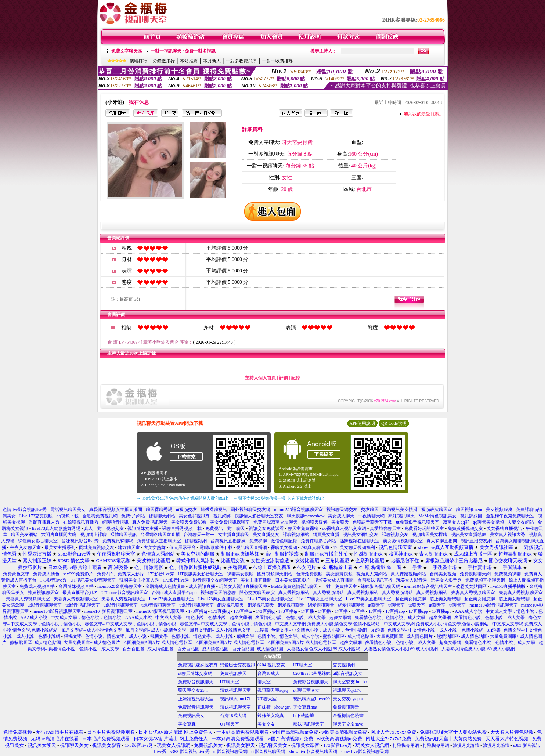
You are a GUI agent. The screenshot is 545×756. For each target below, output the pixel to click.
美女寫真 (187, 724)
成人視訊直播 (202, 586)
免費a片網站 (133, 516)
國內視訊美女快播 (400, 510)
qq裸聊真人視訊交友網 (344, 528)
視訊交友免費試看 (266, 528)
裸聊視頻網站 (296, 535)
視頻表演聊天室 (437, 510)
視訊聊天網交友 (342, 510)
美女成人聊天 (341, 516)
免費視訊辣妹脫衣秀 (198, 665)
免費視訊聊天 (233, 673)
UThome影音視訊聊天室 (125, 593)
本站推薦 (189, 61)
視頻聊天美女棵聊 (430, 535)
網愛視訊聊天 (231, 605)
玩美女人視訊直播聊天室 (243, 586)
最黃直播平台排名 (80, 593)
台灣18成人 (268, 673)
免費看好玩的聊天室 (424, 528)
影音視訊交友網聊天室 (215, 580)
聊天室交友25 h (193, 690)
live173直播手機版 (508, 586)
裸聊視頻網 (196, 541)
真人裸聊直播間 (442, 541)
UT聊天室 (303, 665)
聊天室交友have (348, 724)
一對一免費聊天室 (339, 586)
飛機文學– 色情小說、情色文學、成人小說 (105, 636)
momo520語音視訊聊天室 (298, 510)
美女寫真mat (305, 707)
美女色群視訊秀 (194, 516)
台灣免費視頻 (309, 574)
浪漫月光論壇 (466, 745)
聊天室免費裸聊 (303, 528)
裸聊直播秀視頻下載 (182, 528)
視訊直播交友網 (476, 541)
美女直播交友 (266, 535)
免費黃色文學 (16, 574)
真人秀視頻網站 (294, 593)
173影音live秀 (161, 574)
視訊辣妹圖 (471, 516)
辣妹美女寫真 (271, 716)
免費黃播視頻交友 (465, 528)
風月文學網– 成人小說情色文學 (92, 630)
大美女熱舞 (155, 547)
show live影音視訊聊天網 (313, 752)
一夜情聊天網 (371, 516)
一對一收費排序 (278, 61)
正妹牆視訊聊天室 (196, 699)
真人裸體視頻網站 (408, 574)
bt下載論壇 (304, 716)
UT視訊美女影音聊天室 (201, 574)
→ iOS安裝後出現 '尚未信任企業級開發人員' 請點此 (182, 498)
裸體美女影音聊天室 (38, 541)
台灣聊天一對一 (199, 535)
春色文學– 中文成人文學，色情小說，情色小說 (131, 624)
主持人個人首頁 (260, 378)
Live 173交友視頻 (36, 516)
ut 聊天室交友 (306, 690)
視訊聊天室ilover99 (311, 699)
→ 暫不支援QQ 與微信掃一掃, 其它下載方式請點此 (279, 498)
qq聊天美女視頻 (488, 522)
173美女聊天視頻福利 (354, 547)
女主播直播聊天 (234, 535)
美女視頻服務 (499, 510)
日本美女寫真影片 (293, 580)
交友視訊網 (344, 665)
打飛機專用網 (406, 745)
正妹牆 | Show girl (274, 707)
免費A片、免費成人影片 (121, 574)
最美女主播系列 (60, 547)
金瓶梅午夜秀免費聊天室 (510, 516)
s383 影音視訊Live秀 (190, 752)
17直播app (395, 611)
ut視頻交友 (186, 510)
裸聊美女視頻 (284, 547)
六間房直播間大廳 (59, 535)
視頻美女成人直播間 (334, 580)
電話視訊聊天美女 (68, 510)
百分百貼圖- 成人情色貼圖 (148, 649)
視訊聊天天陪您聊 (218, 593)
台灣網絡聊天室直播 (160, 535)
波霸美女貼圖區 (471, 586)
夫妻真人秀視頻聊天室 (473, 593)
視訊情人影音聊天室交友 (259, 516)
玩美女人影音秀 (412, 580)
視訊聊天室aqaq (273, 690)
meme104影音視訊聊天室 (428, 586)
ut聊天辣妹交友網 (195, 673)
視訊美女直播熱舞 (469, 535)
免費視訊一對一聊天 (225, 528)
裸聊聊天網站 (162, 516)
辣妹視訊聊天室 (43, 593)
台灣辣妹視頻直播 (76, 586)
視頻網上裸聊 (93, 535)
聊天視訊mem (469, 510)
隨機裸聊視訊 (214, 510)
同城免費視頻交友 (97, 547)
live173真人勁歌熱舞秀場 (56, 528)
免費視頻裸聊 (508, 574)
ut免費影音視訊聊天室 (417, 522)
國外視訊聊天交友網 (250, 510)
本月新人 (212, 61)
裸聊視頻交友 (395, 535)
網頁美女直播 (327, 535)
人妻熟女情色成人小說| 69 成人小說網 (324, 649)
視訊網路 (222, 516)
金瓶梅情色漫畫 (348, 716)
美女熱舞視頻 (339, 574)
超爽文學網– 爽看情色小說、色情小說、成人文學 (278, 618)
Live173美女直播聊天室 (172, 599)
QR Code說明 (394, 423)
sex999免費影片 (78, 574)
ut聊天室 (376, 605)
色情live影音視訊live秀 (25, 510)
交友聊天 (370, 510)
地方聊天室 (129, 547)
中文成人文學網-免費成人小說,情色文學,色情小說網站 (328, 624)
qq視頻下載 (68, 516)
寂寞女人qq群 (456, 522)
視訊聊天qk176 (347, 690)
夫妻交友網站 (521, 522)
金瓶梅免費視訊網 (100, 516)
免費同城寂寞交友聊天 (275, 522)
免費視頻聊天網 (475, 574)
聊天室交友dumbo (350, 682)
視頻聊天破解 (314, 522)
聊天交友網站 (24, 535)
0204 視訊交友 (271, 665)
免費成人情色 (46, 574)
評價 (284, 378)
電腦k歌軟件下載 (216, 547)
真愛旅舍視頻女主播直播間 (116, 510)
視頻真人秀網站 (372, 574)
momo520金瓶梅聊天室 (120, 586)
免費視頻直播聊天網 (485, 580)
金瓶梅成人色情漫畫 (165, 586)
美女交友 (266, 724)
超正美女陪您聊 (411, 599)
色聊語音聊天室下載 (372, 522)
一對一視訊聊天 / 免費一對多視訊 (183, 51)
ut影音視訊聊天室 (45, 605)
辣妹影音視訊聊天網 (380, 586)
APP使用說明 (362, 423)
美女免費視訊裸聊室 (230, 522)
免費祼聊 (258, 541)
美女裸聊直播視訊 (504, 528)
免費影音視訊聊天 (196, 682)
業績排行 (138, 61)
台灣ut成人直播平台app (174, 593)
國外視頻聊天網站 (275, 574)
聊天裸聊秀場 (159, 510)
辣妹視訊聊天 (401, 516)
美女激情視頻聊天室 (403, 541)
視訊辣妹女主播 (143, 528)
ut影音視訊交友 (348, 673)
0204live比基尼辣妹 (312, 673)
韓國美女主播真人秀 (139, 580)
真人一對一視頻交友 (104, 528)
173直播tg (197, 611)
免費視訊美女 (191, 716)
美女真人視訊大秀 (508, 535)
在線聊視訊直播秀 (81, 522)
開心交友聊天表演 (257, 593)
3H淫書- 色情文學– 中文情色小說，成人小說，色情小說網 (311, 630)
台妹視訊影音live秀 (80, 541)
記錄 (296, 378)
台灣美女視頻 (443, 574)
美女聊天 (340, 522)
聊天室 (264, 682)
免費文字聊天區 (127, 51)
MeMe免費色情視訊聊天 (295, 586)
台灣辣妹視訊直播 (375, 580)
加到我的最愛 (417, 114)
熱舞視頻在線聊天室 (360, 541)
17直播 (307, 611)
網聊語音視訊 (115, 522)
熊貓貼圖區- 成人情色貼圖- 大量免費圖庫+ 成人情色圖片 (378, 636)
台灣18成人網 (233, 716)
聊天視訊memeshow (306, 516)
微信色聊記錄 (284, 541)
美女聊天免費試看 (189, 522)
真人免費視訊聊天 (150, 522)
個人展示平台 (183, 547)
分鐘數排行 (164, 61)
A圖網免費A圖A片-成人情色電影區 (158, 643)
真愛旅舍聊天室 (385, 528)
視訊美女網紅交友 (361, 535)
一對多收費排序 (241, 61)
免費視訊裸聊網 (118, 541)
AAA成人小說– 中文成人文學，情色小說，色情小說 (71, 618)
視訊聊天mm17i (235, 699)
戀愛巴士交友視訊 (238, 665)
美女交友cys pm (348, 699)
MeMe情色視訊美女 (437, 516)
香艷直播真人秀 (44, 522)
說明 (437, 114)
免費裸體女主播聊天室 (159, 541)
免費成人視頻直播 (37, 586)
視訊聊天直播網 (252, 547)
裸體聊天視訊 (123, 535)
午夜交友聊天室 (25, 547)
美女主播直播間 (256, 580)
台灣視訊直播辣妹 (228, 541)
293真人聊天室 (315, 547)
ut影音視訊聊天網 (230, 752)
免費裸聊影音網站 (318, 541)
